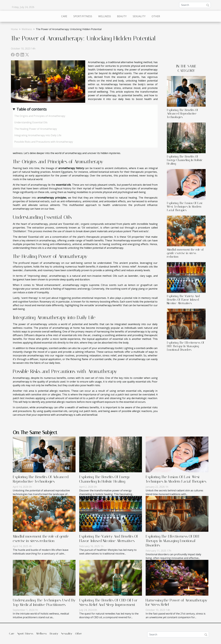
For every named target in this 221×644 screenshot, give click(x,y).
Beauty (122, 16)
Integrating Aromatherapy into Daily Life (38, 135)
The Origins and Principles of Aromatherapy (40, 116)
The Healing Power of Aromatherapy (36, 129)
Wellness (105, 16)
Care (64, 16)
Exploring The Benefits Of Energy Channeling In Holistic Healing (185, 160)
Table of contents (32, 109)
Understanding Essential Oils (31, 122)
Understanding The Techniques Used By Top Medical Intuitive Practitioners (44, 602)
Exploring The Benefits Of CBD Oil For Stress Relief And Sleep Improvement (108, 602)
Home (14, 29)
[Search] (195, 5)
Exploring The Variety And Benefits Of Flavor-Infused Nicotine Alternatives (183, 300)
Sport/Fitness (83, 16)
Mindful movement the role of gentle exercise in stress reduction (185, 253)
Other (156, 16)
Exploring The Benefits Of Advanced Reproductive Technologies (182, 114)
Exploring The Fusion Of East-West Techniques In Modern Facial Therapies (185, 207)
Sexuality (139, 16)
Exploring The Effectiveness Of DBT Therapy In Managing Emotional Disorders (185, 346)
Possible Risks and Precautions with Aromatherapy (44, 142)
